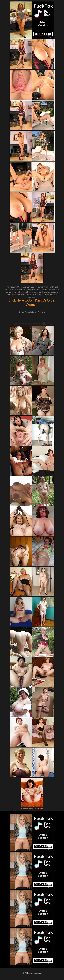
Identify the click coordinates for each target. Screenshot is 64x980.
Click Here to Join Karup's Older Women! (32, 302)
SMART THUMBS (37, 809)
